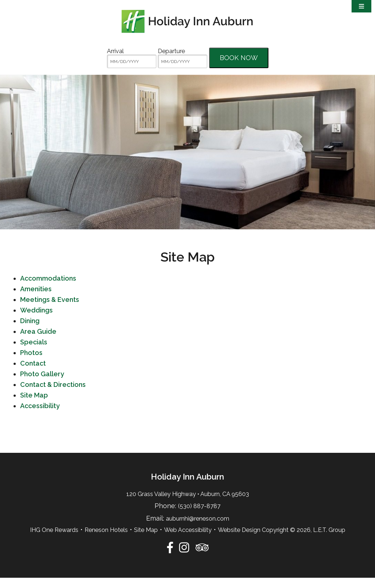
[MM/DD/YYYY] (132, 61)
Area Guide (38, 342)
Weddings (36, 320)
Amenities (36, 299)
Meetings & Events (50, 310)
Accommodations (48, 289)
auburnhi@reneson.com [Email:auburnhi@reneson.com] (198, 529)
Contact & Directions (53, 395)
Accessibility (40, 416)
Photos (31, 363)
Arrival (115, 51)
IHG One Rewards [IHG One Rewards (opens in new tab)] (54, 540)
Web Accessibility (188, 540)
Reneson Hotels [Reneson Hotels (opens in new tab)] (106, 540)
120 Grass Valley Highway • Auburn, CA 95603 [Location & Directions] (188, 504)
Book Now (239, 58)
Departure (171, 51)
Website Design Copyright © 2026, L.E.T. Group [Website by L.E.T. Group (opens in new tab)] (282, 540)
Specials (34, 352)
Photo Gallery (42, 384)
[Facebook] (170, 558)
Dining (30, 331)
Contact (33, 373)
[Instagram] (184, 558)
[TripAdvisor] (202, 558)
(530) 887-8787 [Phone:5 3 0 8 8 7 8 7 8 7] (199, 517)
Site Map (34, 405)
